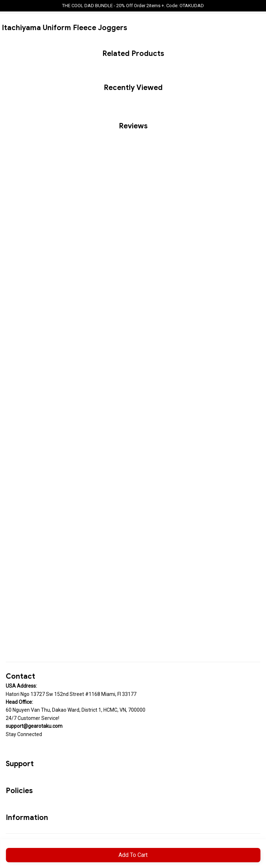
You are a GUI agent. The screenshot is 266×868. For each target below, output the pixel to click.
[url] (34, 726)
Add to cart (133, 855)
